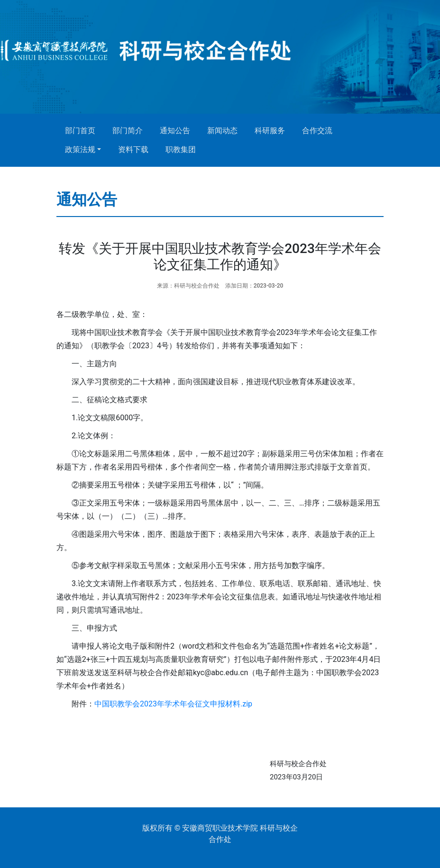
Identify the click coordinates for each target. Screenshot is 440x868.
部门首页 (80, 131)
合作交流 (317, 131)
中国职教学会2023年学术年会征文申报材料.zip (173, 704)
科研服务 (270, 131)
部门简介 (128, 131)
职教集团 (181, 149)
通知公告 (175, 131)
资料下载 (133, 149)
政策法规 (80, 149)
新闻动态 (222, 131)
